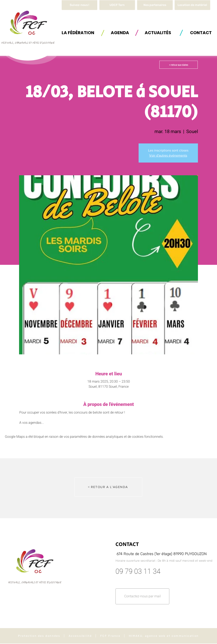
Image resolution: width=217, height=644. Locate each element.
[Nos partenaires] (155, 5)
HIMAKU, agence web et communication (164, 636)
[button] (192, 5)
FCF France (110, 636)
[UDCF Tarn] (117, 5)
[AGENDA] (120, 33)
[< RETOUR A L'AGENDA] (108, 487)
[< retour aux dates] (179, 65)
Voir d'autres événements (168, 155)
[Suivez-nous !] (79, 5)
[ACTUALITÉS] (158, 33)
